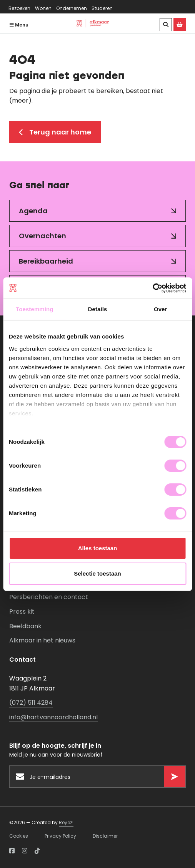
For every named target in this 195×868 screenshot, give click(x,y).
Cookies (19, 836)
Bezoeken (19, 8)
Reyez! (66, 822)
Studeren (102, 8)
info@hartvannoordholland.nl (53, 717)
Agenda (33, 211)
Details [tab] (98, 309)
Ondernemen (72, 8)
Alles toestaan (98, 548)
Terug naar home (55, 132)
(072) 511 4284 (31, 703)
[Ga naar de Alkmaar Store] (180, 25)
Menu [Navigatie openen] (19, 25)
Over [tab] (161, 309)
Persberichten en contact (49, 597)
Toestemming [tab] (35, 309)
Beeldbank (25, 626)
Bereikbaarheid (46, 261)
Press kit (22, 612)
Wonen (43, 8)
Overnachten (42, 236)
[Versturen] (175, 777)
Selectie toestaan (97, 573)
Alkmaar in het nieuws (42, 640)
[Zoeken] (166, 25)
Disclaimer (105, 836)
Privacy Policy (60, 836)
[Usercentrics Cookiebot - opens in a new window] (152, 288)
